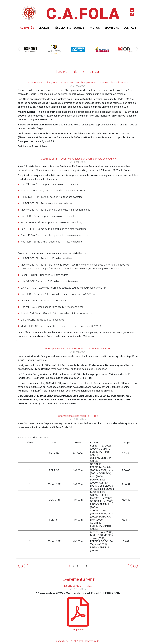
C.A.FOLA (83, 14)
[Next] (130, 566)
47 (86, 566)
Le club (44, 28)
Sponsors (112, 28)
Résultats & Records (69, 28)
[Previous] (26, 566)
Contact (130, 28)
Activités (27, 28)
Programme (78, 630)
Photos (94, 28)
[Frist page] (21, 566)
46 (77, 566)
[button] (19, 49)
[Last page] (135, 566)
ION (98, 641)
